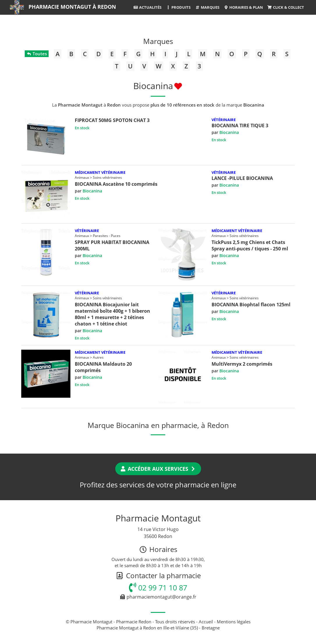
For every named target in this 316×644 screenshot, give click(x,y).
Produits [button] (178, 7)
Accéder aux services (158, 469)
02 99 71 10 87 (158, 588)
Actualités (148, 7)
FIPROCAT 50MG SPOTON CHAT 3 (112, 120)
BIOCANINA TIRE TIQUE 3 (240, 125)
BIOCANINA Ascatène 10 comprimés (116, 184)
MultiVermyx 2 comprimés (242, 364)
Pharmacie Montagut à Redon (72, 7)
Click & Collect (286, 7)
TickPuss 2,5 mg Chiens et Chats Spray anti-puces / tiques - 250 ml (250, 245)
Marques (207, 7)
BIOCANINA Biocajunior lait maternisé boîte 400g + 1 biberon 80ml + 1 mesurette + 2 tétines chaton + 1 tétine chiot (112, 314)
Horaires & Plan (243, 7)
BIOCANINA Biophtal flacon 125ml (251, 305)
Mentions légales (234, 622)
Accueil (206, 622)
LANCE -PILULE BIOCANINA (242, 178)
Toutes (37, 54)
